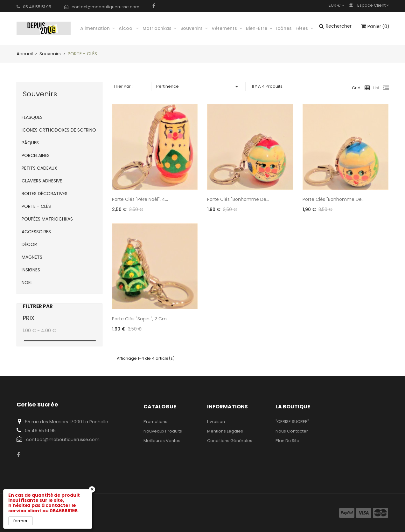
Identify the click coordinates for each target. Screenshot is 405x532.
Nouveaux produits (163, 431)
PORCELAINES (36, 155)
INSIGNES (31, 270)
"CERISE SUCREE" (292, 422)
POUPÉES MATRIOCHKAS (47, 219)
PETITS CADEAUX (39, 168)
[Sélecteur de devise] (338, 5)
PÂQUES (30, 143)
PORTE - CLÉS (36, 206)
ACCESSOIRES (36, 232)
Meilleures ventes (162, 441)
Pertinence (198, 86)
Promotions (155, 422)
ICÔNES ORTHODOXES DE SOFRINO (59, 130)
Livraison (216, 422)
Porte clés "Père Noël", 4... (140, 199)
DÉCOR (29, 244)
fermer (21, 521)
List (376, 88)
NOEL (27, 283)
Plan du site (287, 441)
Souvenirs (40, 94)
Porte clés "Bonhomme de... (238, 199)
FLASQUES (32, 117)
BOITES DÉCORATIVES (45, 194)
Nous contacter (292, 431)
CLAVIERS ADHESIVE (42, 181)
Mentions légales (225, 431)
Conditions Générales (230, 441)
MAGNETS (32, 257)
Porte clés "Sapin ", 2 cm (139, 319)
